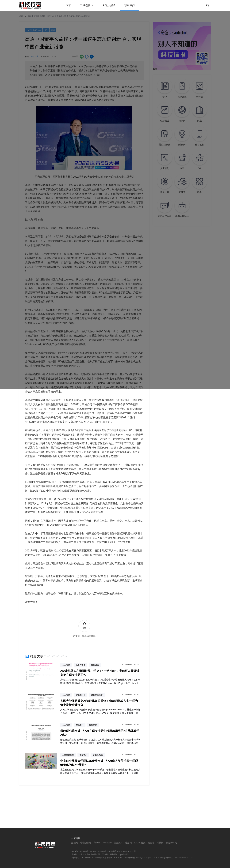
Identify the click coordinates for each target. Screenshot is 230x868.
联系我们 (130, 5)
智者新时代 (171, 843)
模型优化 (93, 725)
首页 (69, 5)
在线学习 (80, 725)
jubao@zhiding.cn (144, 858)
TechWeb (107, 843)
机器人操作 (80, 665)
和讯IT (97, 843)
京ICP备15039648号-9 (99, 851)
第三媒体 (118, 843)
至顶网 (75, 843)
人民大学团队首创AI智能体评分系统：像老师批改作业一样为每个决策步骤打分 (99, 703)
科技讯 (160, 843)
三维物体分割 (68, 755)
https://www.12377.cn (184, 858)
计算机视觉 (98, 755)
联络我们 (125, 854)
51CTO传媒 (140, 843)
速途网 (128, 843)
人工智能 (66, 665)
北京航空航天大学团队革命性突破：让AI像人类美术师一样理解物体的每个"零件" (99, 763)
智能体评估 (80, 695)
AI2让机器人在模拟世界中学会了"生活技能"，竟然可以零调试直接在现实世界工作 (100, 673)
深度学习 (83, 755)
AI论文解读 (109, 5)
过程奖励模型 (97, 695)
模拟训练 (95, 665)
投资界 (151, 843)
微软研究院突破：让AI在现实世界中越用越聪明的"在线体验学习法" (100, 733)
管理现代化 (86, 843)
